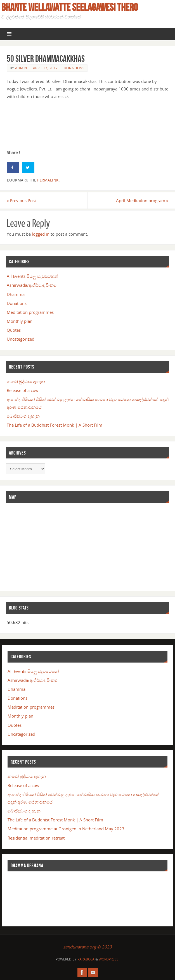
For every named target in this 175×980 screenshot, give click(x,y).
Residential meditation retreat (36, 838)
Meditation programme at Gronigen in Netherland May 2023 (66, 829)
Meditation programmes (30, 312)
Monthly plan (20, 321)
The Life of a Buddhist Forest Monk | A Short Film (55, 425)
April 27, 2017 (45, 68)
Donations (74, 68)
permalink (48, 180)
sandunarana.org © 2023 (88, 947)
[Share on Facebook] (13, 168)
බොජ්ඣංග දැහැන (23, 416)
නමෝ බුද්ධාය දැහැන (26, 381)
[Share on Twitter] (28, 168)
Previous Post (22, 200)
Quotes (14, 330)
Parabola (86, 959)
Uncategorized (21, 339)
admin (21, 68)
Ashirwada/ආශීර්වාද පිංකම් (32, 285)
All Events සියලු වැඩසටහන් (32, 276)
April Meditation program (142, 200)
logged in (41, 234)
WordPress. (109, 959)
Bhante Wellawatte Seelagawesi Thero (70, 7)
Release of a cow (23, 390)
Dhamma (16, 294)
